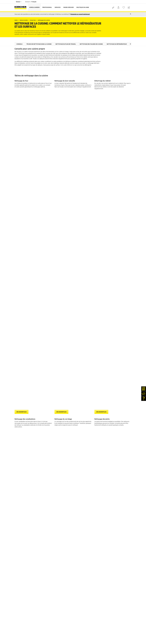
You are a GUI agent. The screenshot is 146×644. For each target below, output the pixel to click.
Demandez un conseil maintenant (80, 14)
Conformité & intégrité (21, 490)
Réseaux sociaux (19, 487)
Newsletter (18, 478)
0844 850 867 (62, 484)
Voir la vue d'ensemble (24, 433)
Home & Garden (34, 7)
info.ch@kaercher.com (55, 490)
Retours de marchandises (22, 455)
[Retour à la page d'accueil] (21, 7)
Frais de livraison (19, 446)
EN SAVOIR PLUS (22, 94)
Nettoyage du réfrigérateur (117, 44)
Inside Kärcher (69, 7)
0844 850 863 (62, 478)
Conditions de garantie (81, 471)
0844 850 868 (60, 480)
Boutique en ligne (83, 7)
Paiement (17, 450)
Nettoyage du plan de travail (66, 44)
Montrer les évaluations (111, 455)
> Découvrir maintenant (22, 380)
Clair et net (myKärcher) (21, 471)
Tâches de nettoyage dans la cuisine (39, 44)
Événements (18, 480)
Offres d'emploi (19, 485)
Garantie (17, 453)
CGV (16, 457)
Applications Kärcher (20, 483)
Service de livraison (20, 448)
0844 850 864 (57, 482)
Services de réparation (21, 469)
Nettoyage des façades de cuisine (91, 44)
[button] (130, 44)
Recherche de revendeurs (22, 467)
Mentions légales (79, 467)
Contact (17, 476)
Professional (47, 7)
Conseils (19, 44)
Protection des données (81, 469)
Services (58, 7)
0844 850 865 (51, 488)
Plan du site (78, 474)
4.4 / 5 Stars (108, 450)
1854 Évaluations (109, 453)
